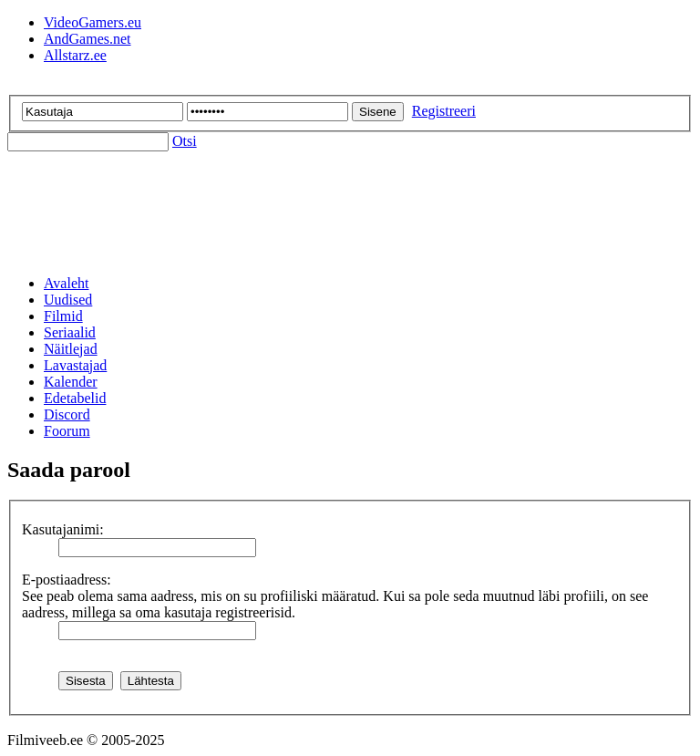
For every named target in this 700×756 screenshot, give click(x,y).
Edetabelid (75, 398)
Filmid (63, 316)
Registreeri (444, 111)
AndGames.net (87, 39)
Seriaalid (70, 332)
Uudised (68, 300)
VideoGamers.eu (93, 22)
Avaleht (66, 283)
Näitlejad (71, 349)
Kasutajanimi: (63, 529)
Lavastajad (75, 365)
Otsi (185, 141)
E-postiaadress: (67, 580)
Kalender (71, 382)
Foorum (67, 431)
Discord (67, 414)
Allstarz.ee (75, 55)
